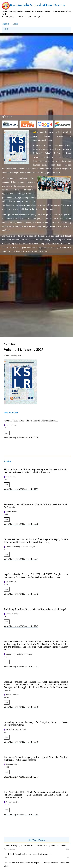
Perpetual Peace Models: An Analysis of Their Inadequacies (31, 421)
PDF (7, 433)
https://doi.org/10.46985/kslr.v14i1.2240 (21, 524)
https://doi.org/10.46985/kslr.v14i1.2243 (21, 626)
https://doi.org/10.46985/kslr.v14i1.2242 (21, 594)
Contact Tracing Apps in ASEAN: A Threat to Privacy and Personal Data (35, 845)
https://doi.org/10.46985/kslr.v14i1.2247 (21, 777)
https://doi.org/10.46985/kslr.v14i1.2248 (21, 815)
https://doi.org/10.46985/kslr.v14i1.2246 (21, 742)
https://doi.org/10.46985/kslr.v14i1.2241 (21, 559)
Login (15, 24)
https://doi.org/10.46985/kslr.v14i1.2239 (21, 489)
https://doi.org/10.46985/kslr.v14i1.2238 (21, 438)
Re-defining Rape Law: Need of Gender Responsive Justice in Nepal (35, 609)
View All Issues (9, 835)
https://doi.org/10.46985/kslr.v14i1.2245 (21, 707)
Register (5, 24)
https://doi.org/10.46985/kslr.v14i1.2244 (21, 667)
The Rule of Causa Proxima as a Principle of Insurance (27, 854)
